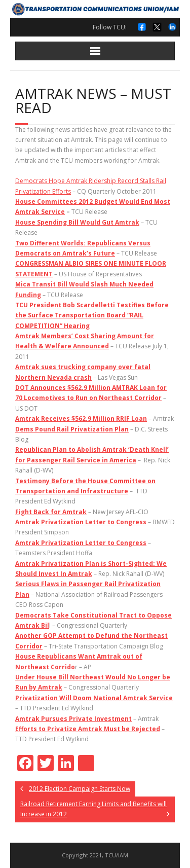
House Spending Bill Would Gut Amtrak (77, 222)
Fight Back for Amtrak (51, 512)
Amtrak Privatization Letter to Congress (81, 522)
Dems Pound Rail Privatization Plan (72, 429)
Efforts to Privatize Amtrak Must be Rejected (88, 729)
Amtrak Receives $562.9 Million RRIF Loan (81, 419)
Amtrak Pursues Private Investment (73, 719)
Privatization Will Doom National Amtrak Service (94, 698)
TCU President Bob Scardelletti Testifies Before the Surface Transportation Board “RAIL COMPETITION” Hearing (92, 315)
